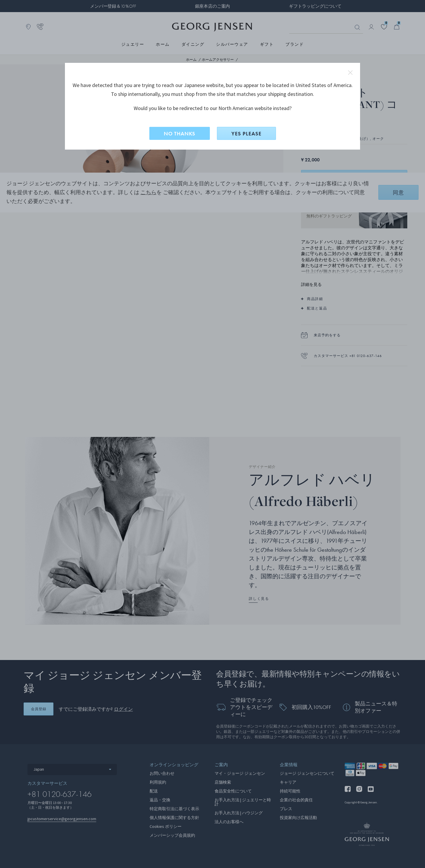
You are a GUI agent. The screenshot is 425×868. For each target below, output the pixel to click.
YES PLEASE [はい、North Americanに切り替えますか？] (246, 134)
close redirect (350, 73)
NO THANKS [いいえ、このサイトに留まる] (180, 134)
